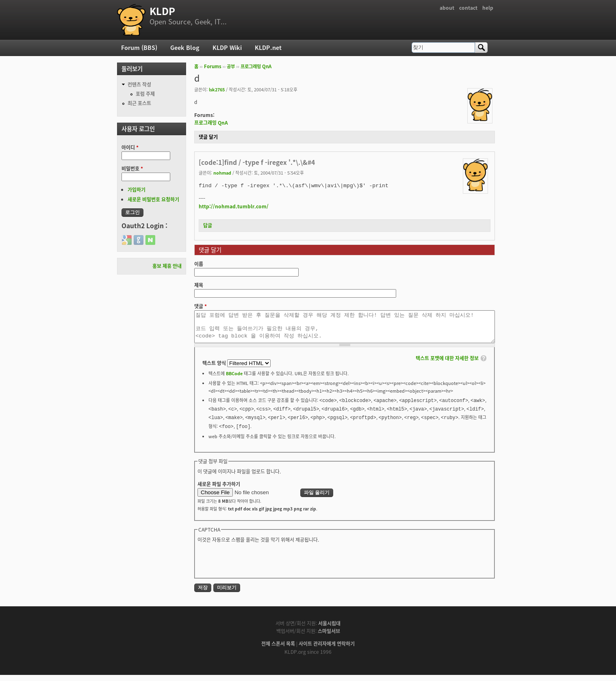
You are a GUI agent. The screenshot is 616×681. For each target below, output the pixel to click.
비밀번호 (132, 169)
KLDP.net (268, 48)
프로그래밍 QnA (256, 66)
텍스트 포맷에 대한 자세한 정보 (447, 364)
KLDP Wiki (227, 48)
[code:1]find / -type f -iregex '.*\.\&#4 (257, 162)
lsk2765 (217, 89)
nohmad (222, 173)
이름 (199, 264)
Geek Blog (185, 48)
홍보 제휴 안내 (167, 266)
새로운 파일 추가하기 (219, 490)
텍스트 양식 (215, 369)
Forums (213, 66)
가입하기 (137, 190)
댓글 (201, 306)
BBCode (234, 379)
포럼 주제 (145, 94)
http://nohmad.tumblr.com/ (234, 206)
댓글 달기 (208, 137)
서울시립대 (329, 629)
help (488, 8)
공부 (231, 66)
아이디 (130, 147)
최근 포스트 (139, 103)
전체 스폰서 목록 (278, 650)
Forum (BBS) (139, 48)
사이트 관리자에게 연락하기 (327, 650)
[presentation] (259, 566)
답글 (208, 225)
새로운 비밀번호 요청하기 (153, 199)
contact (468, 8)
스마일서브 (329, 637)
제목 (199, 285)
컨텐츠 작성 (139, 84)
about (447, 8)
